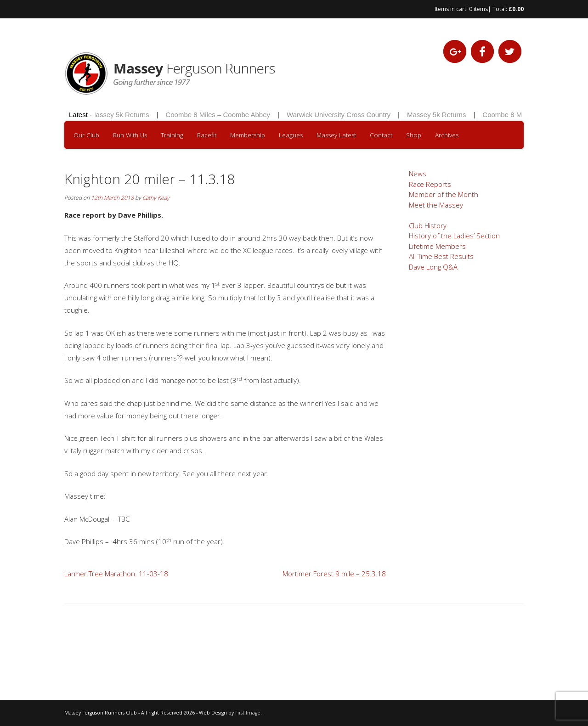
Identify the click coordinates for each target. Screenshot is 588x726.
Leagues (291, 135)
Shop (414, 135)
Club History (428, 225)
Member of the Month (444, 194)
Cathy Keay (156, 198)
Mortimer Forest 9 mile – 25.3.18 (334, 574)
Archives (447, 135)
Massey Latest (336, 135)
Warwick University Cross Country (340, 115)
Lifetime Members (437, 246)
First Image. (249, 713)
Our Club (86, 135)
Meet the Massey (436, 205)
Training (172, 135)
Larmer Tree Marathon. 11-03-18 (116, 574)
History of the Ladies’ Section (454, 236)
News (418, 174)
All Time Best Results (441, 256)
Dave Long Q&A (433, 267)
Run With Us (130, 135)
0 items (478, 9)
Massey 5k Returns (121, 115)
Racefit (207, 135)
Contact (381, 135)
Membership (248, 135)
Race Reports (430, 184)
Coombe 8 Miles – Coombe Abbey (219, 115)
